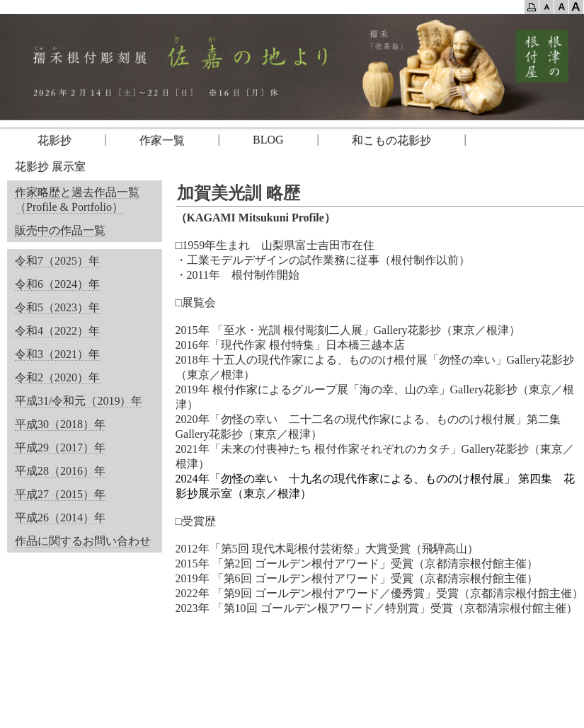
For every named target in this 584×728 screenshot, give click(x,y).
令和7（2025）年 (57, 261)
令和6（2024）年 (57, 284)
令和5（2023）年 (57, 307)
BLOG (268, 140)
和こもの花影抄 (391, 140)
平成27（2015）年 (60, 494)
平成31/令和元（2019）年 (79, 401)
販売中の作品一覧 (60, 230)
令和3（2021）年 (57, 354)
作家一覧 (162, 140)
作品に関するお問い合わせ (83, 541)
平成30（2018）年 (60, 424)
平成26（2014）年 (60, 518)
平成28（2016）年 (60, 471)
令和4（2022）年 (57, 331)
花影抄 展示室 (50, 167)
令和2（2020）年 (57, 377)
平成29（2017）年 (60, 447)
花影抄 (43, 140)
